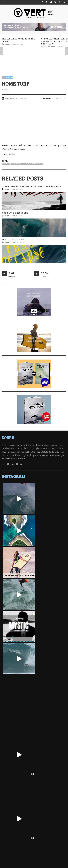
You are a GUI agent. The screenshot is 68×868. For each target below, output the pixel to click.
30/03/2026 (60, 47)
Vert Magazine (10, 44)
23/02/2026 (20, 242)
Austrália (6, 164)
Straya (24, 164)
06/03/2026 (20, 189)
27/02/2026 (20, 216)
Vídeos (9, 77)
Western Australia (36, 164)
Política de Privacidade (20, 859)
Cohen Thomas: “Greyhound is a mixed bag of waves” (32, 186)
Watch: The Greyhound (15, 213)
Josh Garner (16, 164)
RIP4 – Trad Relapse (13, 240)
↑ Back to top (34, 864)
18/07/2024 (23, 99)
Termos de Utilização (39, 859)
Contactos (53, 859)
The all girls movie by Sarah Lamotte (18, 40)
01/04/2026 (20, 44)
